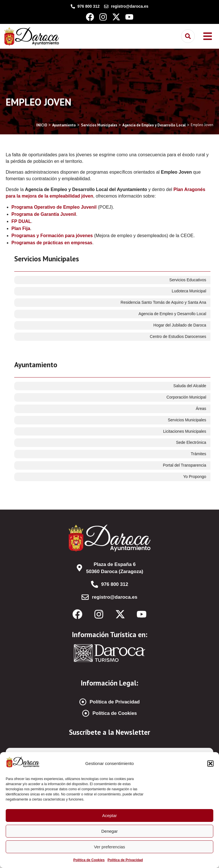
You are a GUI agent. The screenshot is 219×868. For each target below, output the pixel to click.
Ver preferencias (109, 847)
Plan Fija (21, 228)
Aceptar (109, 815)
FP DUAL (21, 221)
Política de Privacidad (125, 860)
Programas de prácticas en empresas (52, 243)
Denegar (109, 831)
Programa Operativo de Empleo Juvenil (54, 207)
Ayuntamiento (36, 365)
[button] (210, 764)
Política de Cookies (89, 860)
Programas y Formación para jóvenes (52, 236)
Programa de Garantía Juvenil (44, 214)
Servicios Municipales (47, 259)
